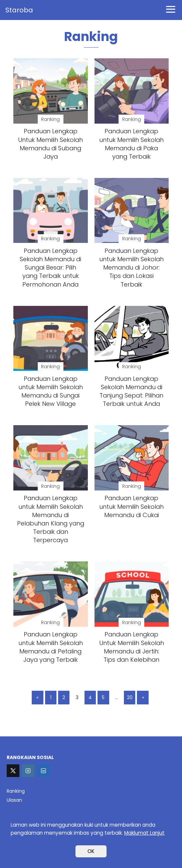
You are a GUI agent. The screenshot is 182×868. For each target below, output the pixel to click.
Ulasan (14, 800)
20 (130, 698)
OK (91, 851)
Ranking (16, 791)
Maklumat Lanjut (144, 833)
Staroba (19, 10)
